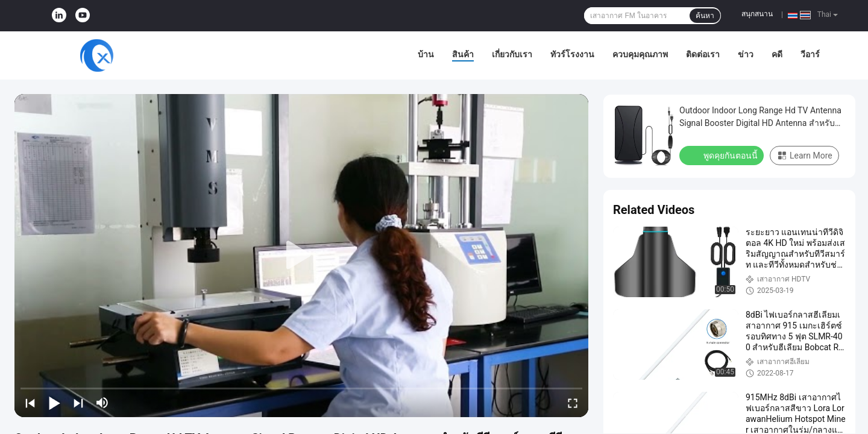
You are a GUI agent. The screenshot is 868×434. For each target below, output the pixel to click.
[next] (78, 403)
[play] (301, 256)
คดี (777, 54)
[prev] (30, 403)
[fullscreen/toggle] (573, 403)
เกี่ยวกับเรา (512, 54)
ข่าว (746, 54)
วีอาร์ (810, 54)
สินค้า (463, 54)
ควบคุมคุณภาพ (640, 54)
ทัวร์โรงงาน (572, 54)
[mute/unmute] (102, 403)
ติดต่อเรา (703, 54)
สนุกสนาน (757, 14)
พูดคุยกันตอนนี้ (723, 155)
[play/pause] (54, 403)
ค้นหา (705, 16)
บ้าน (426, 54)
